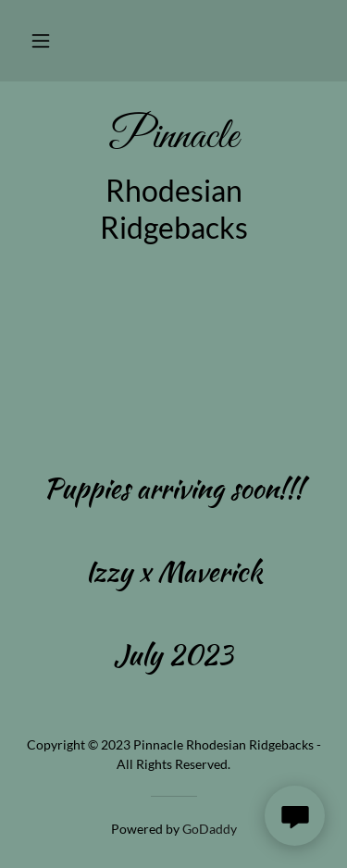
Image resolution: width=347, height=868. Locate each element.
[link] (173, 138)
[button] (41, 41)
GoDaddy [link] (210, 829)
